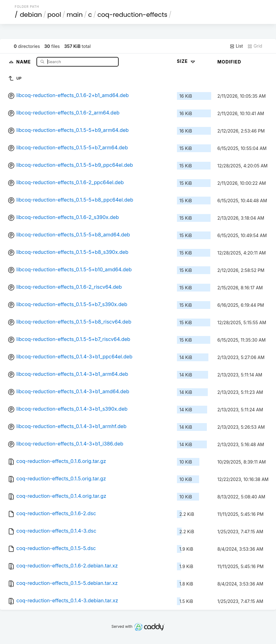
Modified (229, 62)
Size (187, 61)
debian (31, 15)
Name (24, 61)
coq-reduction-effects (132, 15)
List (236, 46)
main (75, 15)
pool (54, 15)
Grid (255, 46)
